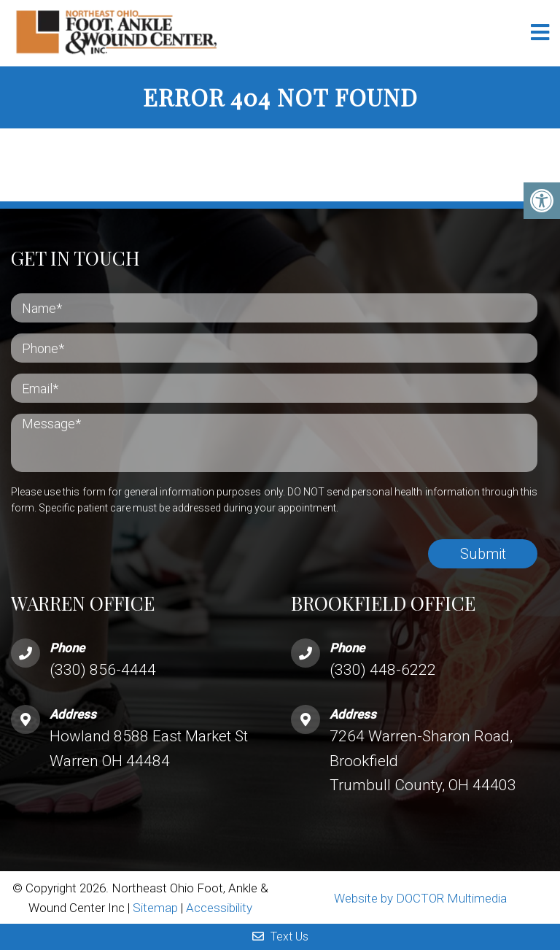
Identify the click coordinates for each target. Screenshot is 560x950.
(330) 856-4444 (103, 670)
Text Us (280, 937)
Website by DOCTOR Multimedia (420, 898)
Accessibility (219, 908)
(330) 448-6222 (383, 670)
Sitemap (155, 908)
